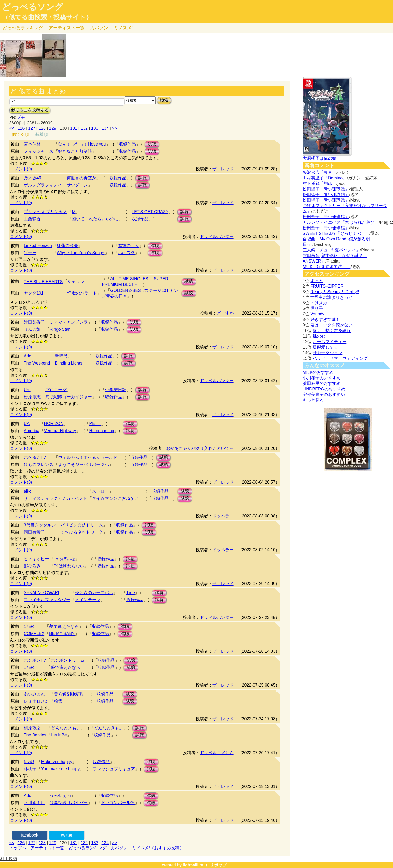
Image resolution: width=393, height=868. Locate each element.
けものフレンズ (39, 465)
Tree (131, 593)
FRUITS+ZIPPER (327, 286)
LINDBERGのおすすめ (324, 389)
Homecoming (102, 431)
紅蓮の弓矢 (67, 246)
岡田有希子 (34, 532)
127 (32, 128)
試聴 (152, 144)
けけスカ (319, 303)
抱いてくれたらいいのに (95, 219)
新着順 (41, 134)
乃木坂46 (33, 178)
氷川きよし (34, 803)
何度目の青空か (81, 178)
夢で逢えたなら (64, 626)
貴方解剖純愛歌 (69, 694)
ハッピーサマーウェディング (340, 358)
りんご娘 (32, 329)
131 (74, 128)
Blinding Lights (68, 363)
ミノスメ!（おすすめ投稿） (158, 848)
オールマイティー (330, 342)
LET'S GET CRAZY (150, 212)
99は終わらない (69, 566)
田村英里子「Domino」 (325, 178)
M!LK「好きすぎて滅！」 (327, 267)
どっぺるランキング (87, 848)
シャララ (76, 281)
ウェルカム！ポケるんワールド (88, 457)
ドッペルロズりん (217, 753)
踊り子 (317, 308)
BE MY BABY (62, 634)
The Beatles (35, 735)
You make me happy (60, 769)
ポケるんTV (35, 457)
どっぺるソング (33, 7)
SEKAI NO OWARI (41, 593)
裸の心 (319, 336)
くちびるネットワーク (82, 532)
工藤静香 (32, 219)
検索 (164, 100)
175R (29, 626)
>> (115, 128)
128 (42, 128)
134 (105, 128)
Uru (27, 390)
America (32, 431)
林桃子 (30, 769)
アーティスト (67, 28)
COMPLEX (34, 634)
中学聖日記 (116, 390)
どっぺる (23, 28)
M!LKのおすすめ (318, 372)
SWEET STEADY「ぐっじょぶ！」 (336, 233)
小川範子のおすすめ (322, 378)
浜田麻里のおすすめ (322, 383)
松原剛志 (32, 397)
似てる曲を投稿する (30, 110)
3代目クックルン (40, 525)
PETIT (95, 424)
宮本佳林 (32, 144)
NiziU (29, 762)
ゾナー (30, 253)
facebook (30, 835)
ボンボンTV (35, 660)
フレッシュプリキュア (114, 769)
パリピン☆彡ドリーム (82, 525)
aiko (28, 491)
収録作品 (127, 144)
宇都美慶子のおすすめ (324, 395)
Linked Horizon (38, 246)
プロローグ (56, 390)
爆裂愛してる (325, 347)
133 (95, 128)
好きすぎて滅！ (325, 319)
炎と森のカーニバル (94, 593)
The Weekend (37, 363)
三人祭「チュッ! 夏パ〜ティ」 (331, 250)
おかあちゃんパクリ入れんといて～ (200, 448)
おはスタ (126, 253)
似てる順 (20, 134)
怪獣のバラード (82, 293)
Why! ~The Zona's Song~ (81, 253)
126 (21, 128)
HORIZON (54, 424)
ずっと (317, 281)
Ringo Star (60, 329)
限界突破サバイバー (69, 803)
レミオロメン (36, 701)
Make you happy (57, 762)
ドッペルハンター (217, 237)
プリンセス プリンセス (45, 212)
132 (84, 128)
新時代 (61, 356)
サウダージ (77, 185)
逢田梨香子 (34, 322)
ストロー (100, 491)
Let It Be (59, 735)
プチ (21, 117)
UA (27, 424)
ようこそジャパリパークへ (84, 465)
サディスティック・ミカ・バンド (56, 498)
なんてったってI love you (82, 144)
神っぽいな (64, 559)
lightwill (191, 865)
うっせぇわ (60, 795)
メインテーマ (88, 600)
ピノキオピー (36, 559)
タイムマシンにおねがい (115, 498)
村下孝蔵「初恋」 (320, 183)
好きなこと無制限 (75, 151)
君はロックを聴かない (331, 325)
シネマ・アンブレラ (69, 322)
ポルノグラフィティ (43, 185)
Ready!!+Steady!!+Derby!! (335, 292)
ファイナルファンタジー (47, 600)
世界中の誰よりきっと (331, 297)
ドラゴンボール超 (118, 803)
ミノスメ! (123, 28)
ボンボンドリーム (68, 660)
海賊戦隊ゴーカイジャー (69, 397)
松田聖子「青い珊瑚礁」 (326, 189)
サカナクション (327, 353)
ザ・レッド (223, 169)
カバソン (99, 28)
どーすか (225, 313)
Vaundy (317, 314)
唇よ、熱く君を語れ (332, 331)
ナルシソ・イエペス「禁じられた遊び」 (341, 222)
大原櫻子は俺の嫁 (320, 158)
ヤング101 (34, 293)
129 (53, 128)
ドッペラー (223, 516)
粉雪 (58, 701)
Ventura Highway (60, 431)
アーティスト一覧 (47, 848)
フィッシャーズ (39, 151)
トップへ (18, 848)
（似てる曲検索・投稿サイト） (47, 17)
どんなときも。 (66, 728)
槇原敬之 (32, 728)
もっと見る (313, 400)
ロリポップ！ (218, 865)
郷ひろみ (32, 566)
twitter (67, 835)
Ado (27, 356)
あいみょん (34, 694)
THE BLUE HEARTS (43, 282)
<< (12, 128)
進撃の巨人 (128, 246)
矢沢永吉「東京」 (320, 172)
